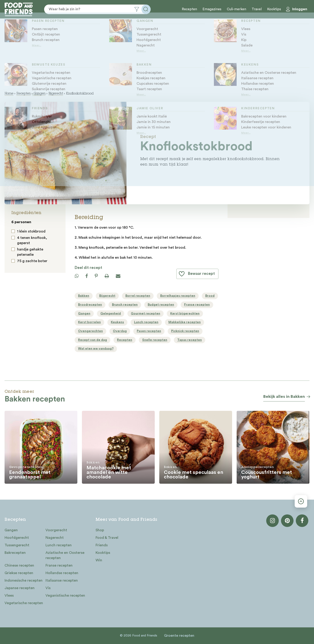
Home (9, 94)
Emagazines (212, 9)
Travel (257, 9)
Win (99, 560)
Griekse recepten (19, 573)
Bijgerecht (56, 94)
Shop (100, 530)
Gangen (40, 94)
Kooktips (274, 9)
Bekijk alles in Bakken (284, 396)
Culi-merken (237, 9)
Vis (48, 588)
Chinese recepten (19, 565)
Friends (102, 545)
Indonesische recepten (24, 580)
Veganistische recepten (65, 595)
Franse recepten (59, 565)
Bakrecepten (15, 553)
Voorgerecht (56, 530)
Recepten (189, 9)
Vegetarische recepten (24, 603)
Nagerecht (55, 538)
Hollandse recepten (62, 573)
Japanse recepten (20, 588)
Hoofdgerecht (17, 538)
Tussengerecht (17, 545)
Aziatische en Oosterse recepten (65, 555)
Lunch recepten (59, 545)
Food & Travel (107, 538)
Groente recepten (179, 636)
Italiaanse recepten (62, 580)
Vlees (9, 595)
